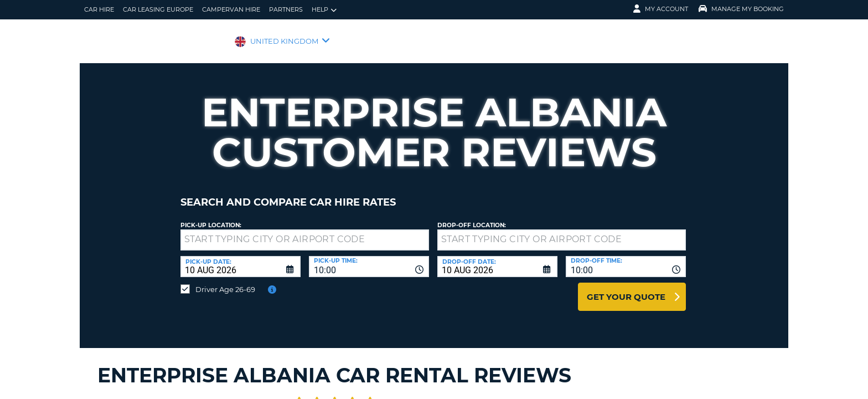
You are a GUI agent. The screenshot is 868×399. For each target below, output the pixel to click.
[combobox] (369, 258)
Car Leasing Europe (158, 9)
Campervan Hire (231, 9)
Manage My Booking (741, 9)
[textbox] (305, 232)
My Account (661, 9)
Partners (286, 9)
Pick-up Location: (211, 217)
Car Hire (99, 9)
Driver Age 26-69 (225, 281)
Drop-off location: (472, 217)
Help (324, 10)
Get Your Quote (626, 288)
